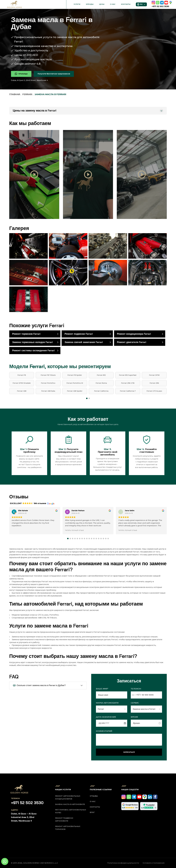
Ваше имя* (102, 689)
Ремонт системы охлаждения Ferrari (33, 351)
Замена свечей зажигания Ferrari (84, 342)
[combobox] (136, 695)
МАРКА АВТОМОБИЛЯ (107, 703)
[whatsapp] (158, 3)
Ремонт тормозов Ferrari (26, 334)
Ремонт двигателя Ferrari (132, 342)
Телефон (136, 689)
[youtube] (166, 3)
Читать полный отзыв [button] (74, 530)
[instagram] (153, 3)
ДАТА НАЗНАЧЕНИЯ (106, 717)
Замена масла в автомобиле (70, 804)
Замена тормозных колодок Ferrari (33, 342)
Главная (15, 95)
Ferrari (27, 95)
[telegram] (162, 3)
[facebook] (155, 797)
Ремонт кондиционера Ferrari (134, 334)
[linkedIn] (150, 797)
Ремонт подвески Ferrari (79, 334)
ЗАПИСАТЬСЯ (129, 752)
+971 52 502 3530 (160, 6)
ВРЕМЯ (134, 717)
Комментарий (104, 731)
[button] (87, 398)
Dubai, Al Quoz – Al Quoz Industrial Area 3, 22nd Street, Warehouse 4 (24, 817)
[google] (171, 3)
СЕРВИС (135, 703)
